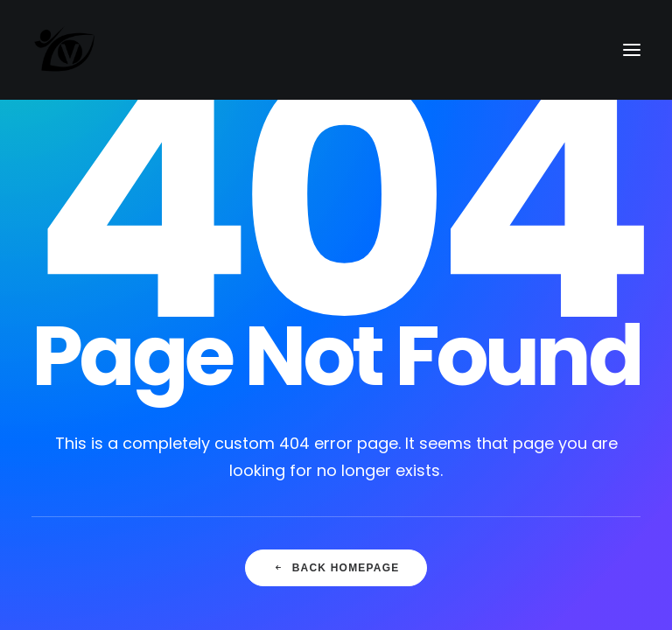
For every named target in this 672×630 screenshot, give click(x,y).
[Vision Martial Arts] (65, 50)
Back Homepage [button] (336, 568)
